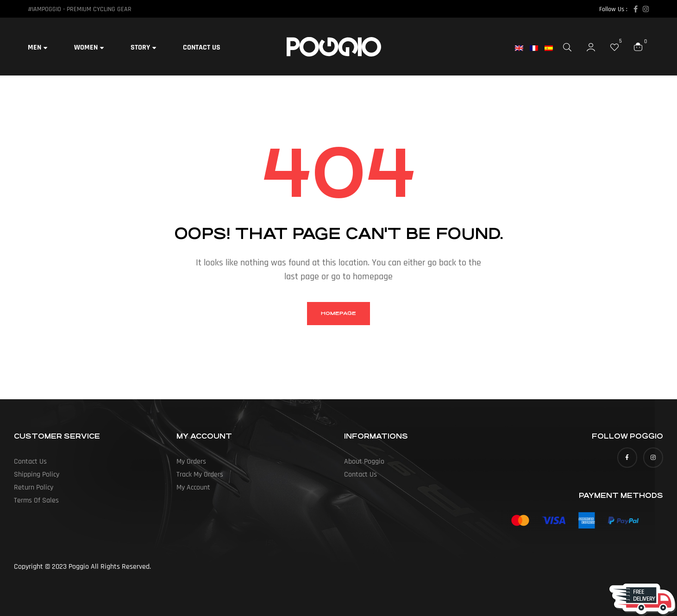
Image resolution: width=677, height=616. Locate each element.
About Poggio (364, 462)
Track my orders (200, 475)
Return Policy (34, 487)
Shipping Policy (37, 475)
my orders (191, 462)
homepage (338, 313)
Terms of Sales (36, 500)
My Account (193, 487)
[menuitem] (522, 48)
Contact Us (30, 462)
